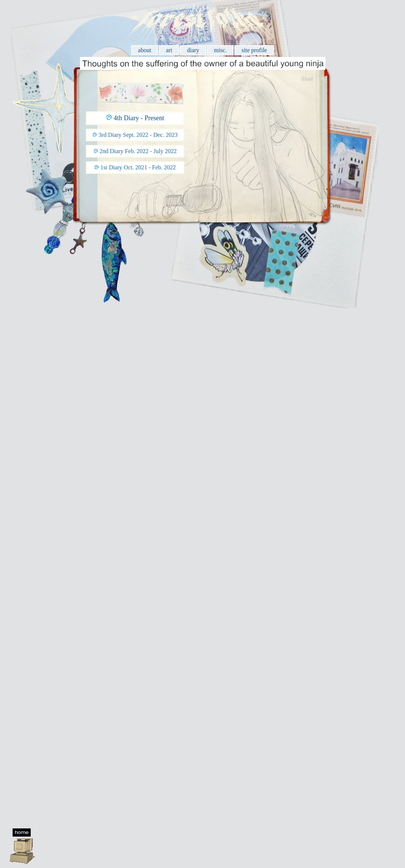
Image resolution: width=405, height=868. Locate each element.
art (169, 50)
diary (193, 50)
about (145, 50)
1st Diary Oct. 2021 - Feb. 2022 (138, 167)
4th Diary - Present (139, 118)
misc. (220, 50)
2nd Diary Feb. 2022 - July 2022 (138, 151)
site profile (254, 50)
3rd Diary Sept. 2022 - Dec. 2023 (138, 135)
